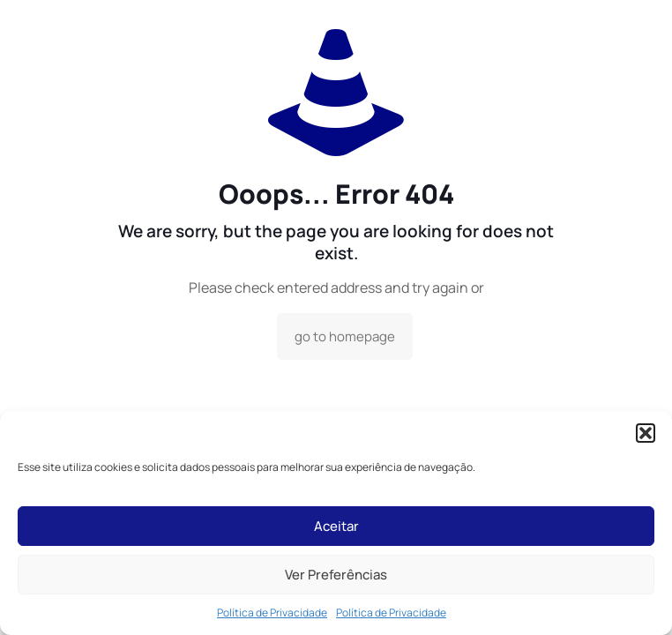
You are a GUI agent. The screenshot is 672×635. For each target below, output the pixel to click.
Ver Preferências (336, 575)
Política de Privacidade (272, 613)
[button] (646, 433)
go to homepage (345, 336)
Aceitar (336, 526)
